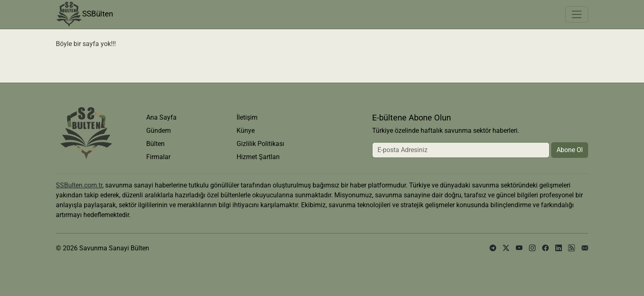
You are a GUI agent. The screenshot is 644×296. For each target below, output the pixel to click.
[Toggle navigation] (577, 14)
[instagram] (532, 248)
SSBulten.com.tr (79, 185)
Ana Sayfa (161, 117)
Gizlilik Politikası (260, 144)
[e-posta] (585, 248)
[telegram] (493, 248)
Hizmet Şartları (258, 157)
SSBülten (85, 14)
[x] (506, 248)
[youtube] (519, 248)
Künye (246, 131)
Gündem (159, 131)
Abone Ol (570, 150)
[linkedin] (559, 248)
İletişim (247, 117)
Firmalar (158, 157)
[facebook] (545, 248)
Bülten (155, 144)
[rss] (572, 248)
